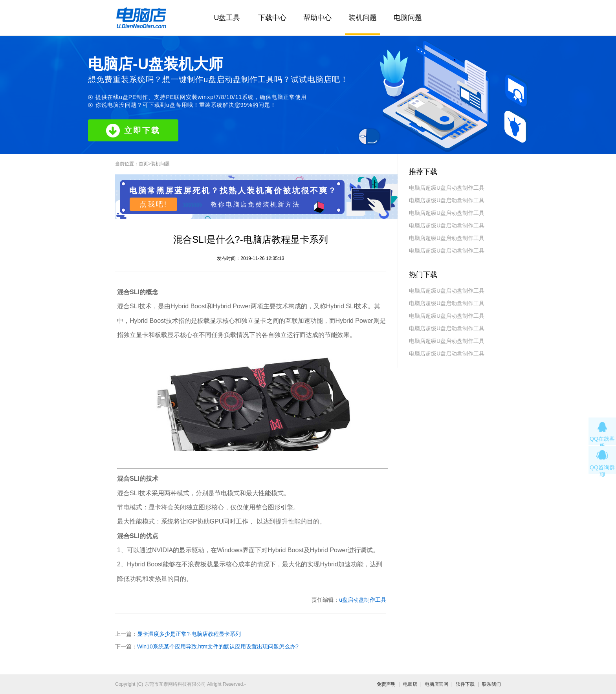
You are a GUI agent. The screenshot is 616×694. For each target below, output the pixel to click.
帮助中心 (317, 18)
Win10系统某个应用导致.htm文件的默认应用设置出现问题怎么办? (218, 646)
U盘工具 (227, 18)
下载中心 (272, 18)
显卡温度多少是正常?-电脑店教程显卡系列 (189, 634)
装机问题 (363, 18)
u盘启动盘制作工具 (363, 600)
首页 (143, 164)
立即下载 (133, 131)
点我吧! (153, 204)
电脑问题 (408, 18)
